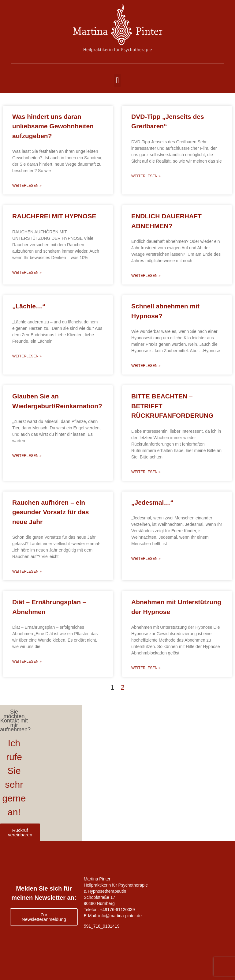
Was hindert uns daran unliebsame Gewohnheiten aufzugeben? (53, 126)
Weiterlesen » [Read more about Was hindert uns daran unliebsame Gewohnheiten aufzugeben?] (27, 186)
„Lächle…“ (29, 306)
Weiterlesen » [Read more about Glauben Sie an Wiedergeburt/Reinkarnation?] (27, 456)
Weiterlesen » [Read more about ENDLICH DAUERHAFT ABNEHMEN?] (146, 276)
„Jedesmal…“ (152, 502)
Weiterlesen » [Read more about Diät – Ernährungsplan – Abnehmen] (27, 661)
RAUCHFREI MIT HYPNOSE (54, 216)
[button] (117, 80)
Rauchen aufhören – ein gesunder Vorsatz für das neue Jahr (51, 512)
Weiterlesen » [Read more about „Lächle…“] (27, 356)
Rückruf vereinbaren (20, 832)
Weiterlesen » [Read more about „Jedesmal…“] (146, 559)
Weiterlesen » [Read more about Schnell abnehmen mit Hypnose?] (146, 366)
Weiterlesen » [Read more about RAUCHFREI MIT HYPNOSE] (27, 273)
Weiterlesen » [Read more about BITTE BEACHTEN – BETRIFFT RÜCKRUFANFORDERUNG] (146, 472)
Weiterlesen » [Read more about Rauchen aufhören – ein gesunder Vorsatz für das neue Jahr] (27, 571)
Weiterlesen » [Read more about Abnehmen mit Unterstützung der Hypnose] (146, 668)
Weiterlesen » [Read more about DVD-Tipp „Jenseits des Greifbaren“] (146, 176)
